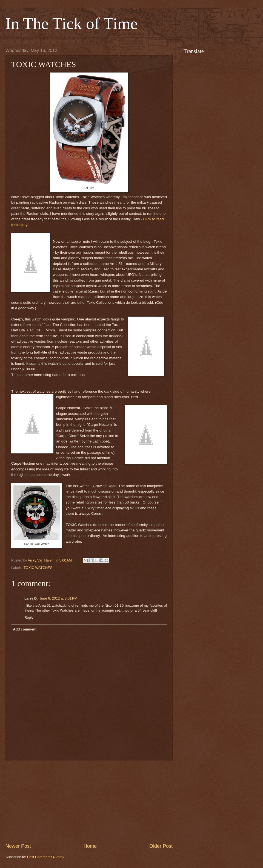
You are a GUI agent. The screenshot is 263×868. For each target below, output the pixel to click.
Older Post (161, 846)
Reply (29, 617)
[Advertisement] (89, 802)
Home (90, 846)
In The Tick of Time (72, 24)
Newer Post (18, 846)
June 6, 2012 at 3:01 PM (58, 598)
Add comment (25, 629)
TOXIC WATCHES (38, 568)
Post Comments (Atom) (45, 857)
